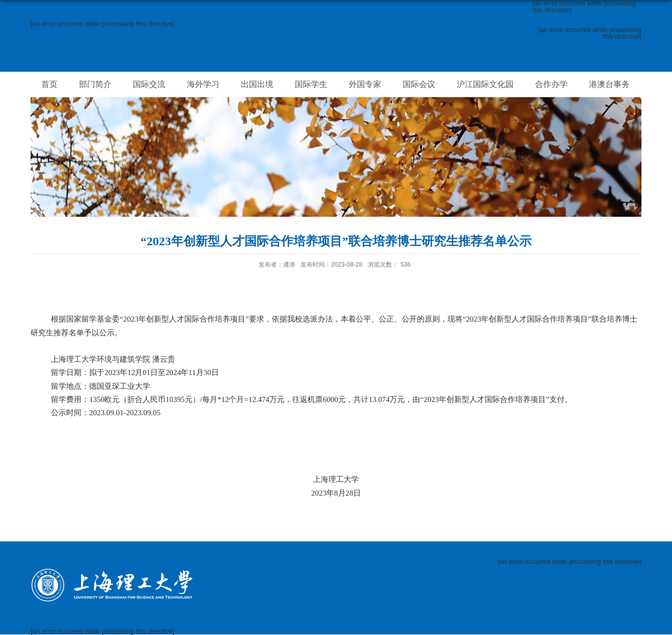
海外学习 (203, 84)
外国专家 (365, 84)
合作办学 (551, 84)
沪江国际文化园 (485, 84)
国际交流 (149, 84)
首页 (49, 84)
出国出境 (257, 84)
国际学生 (311, 84)
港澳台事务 (609, 84)
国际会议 (419, 84)
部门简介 (95, 84)
